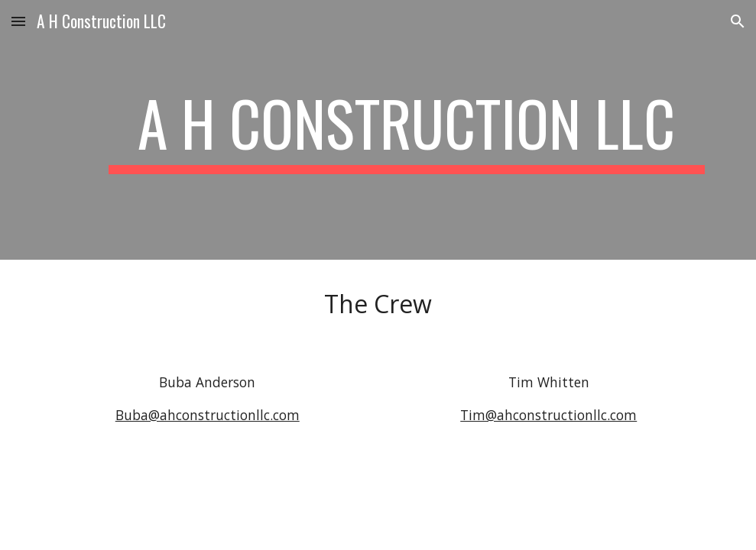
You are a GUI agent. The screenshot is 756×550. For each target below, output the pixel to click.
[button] (18, 21)
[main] (407, 130)
